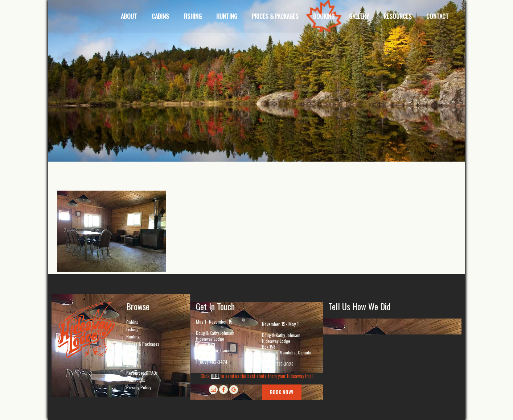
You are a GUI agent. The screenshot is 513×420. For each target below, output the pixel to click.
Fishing (132, 329)
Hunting (133, 336)
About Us (134, 365)
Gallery (132, 358)
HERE (215, 376)
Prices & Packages (143, 344)
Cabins (132, 322)
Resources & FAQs (142, 373)
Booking (133, 351)
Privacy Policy (139, 387)
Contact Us (136, 380)
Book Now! (282, 392)
